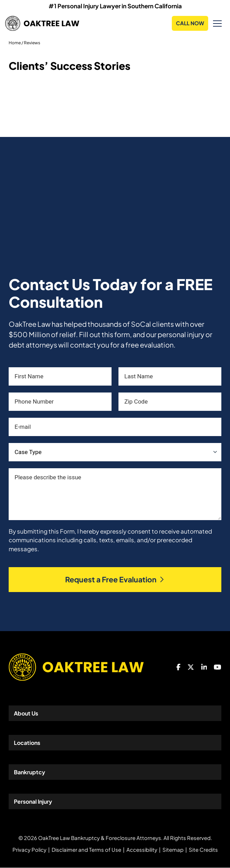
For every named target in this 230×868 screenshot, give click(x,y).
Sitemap (173, 850)
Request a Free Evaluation (115, 580)
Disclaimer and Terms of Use (86, 850)
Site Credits (203, 850)
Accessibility (142, 850)
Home (15, 43)
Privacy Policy (29, 850)
